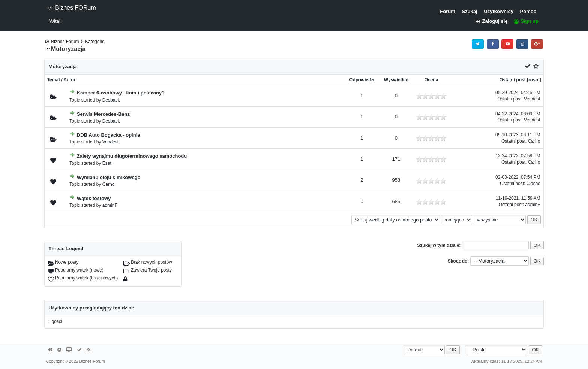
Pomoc (528, 11)
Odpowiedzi (362, 80)
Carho (534, 141)
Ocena (431, 80)
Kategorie (95, 42)
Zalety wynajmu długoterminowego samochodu (132, 156)
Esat (107, 163)
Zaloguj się (494, 21)
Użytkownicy (499, 11)
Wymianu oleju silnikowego (109, 177)
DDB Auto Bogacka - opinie (109, 135)
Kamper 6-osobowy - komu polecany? (121, 93)
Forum (447, 11)
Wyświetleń (396, 80)
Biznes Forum (65, 42)
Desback (111, 100)
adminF (110, 205)
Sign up (526, 21)
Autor (70, 80)
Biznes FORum (72, 8)
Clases (533, 184)
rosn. (534, 80)
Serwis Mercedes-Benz (103, 114)
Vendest (532, 99)
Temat (54, 80)
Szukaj (469, 11)
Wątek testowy (94, 198)
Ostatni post (513, 80)
